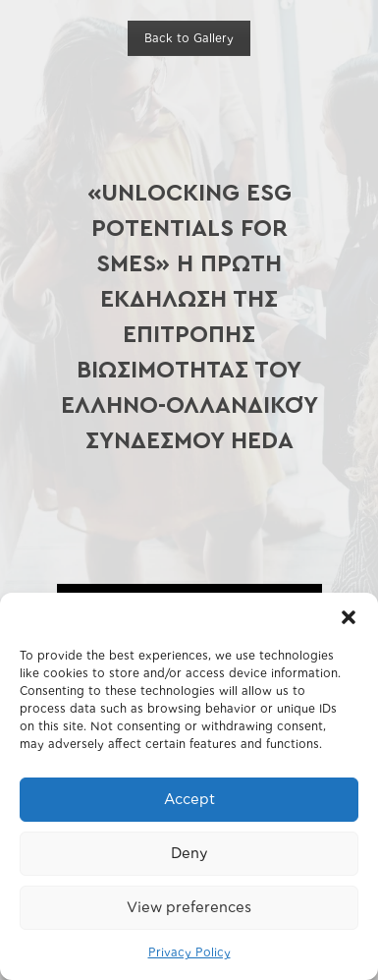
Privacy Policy (189, 952)
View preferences (189, 908)
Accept (189, 800)
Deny (189, 854)
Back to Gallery (189, 38)
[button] (349, 617)
